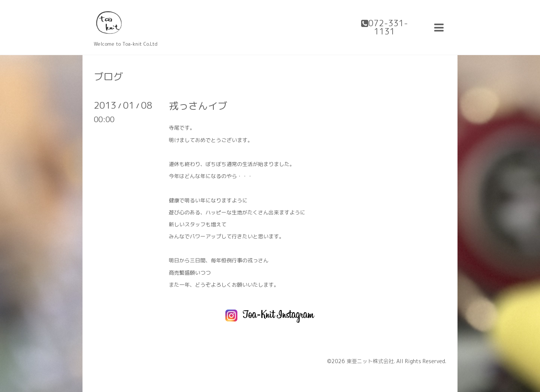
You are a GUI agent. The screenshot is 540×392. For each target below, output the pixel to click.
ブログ (108, 76)
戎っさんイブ (198, 106)
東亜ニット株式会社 (370, 361)
